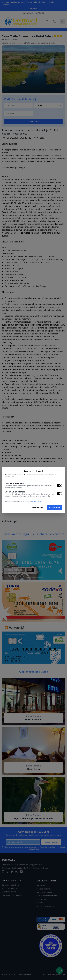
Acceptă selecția (37, 508)
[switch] (59, 485)
